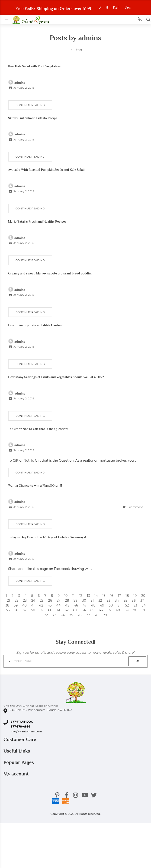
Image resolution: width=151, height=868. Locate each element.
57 (25, 610)
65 (92, 610)
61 (58, 610)
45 (67, 605)
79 (105, 615)
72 (46, 615)
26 (50, 600)
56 (16, 610)
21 (8, 600)
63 (75, 610)
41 (33, 605)
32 (100, 600)
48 (93, 605)
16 (112, 596)
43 (50, 605)
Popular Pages (19, 762)
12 (81, 596)
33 (109, 600)
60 (50, 610)
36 (134, 600)
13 (88, 596)
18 (127, 596)
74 (63, 615)
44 (59, 605)
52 (127, 605)
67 (109, 610)
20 (143, 596)
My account (17, 774)
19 (135, 596)
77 (88, 615)
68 (118, 610)
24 (33, 600)
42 (41, 605)
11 (73, 596)
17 (119, 596)
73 (54, 615)
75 (71, 615)
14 (96, 596)
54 (144, 605)
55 (8, 610)
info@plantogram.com (26, 731)
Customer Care (20, 739)
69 (127, 610)
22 (16, 600)
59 (42, 610)
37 (142, 600)
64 (84, 610)
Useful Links (17, 751)
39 (16, 605)
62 (67, 610)
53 (135, 605)
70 (135, 610)
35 (125, 600)
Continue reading (30, 105)
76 (80, 615)
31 (92, 600)
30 (84, 600)
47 (85, 605)
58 (33, 610)
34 (117, 600)
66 (101, 610)
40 (24, 605)
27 (58, 600)
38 (7, 605)
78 (97, 615)
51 (119, 605)
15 (104, 596)
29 (75, 600)
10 (66, 596)
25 (42, 600)
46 (76, 605)
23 (25, 600)
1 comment (133, 507)
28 (67, 600)
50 (111, 605)
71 (143, 610)
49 (102, 605)
